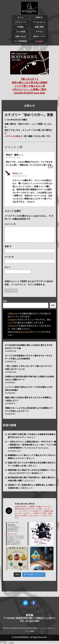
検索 (5, 304)
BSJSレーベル (39, 36)
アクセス (39, 32)
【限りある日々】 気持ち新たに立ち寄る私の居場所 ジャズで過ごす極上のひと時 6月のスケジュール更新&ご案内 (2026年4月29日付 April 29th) (29, 86)
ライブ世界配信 (21, 41)
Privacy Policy (42, 631)
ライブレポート (39, 22)
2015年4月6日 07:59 (20, 176)
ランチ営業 (21, 32)
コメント (10, 224)
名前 (8, 250)
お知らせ (39, 17)
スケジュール (21, 22)
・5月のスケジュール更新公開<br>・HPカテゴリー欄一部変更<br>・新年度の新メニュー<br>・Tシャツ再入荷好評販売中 (32, 448)
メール (9, 260)
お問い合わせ (21, 36)
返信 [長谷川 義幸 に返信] (51, 167)
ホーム (21, 17)
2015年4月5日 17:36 (13, 158)
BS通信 (20, 27)
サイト (8, 270)
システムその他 (11, 136)
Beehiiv (35, 476)
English (39, 41)
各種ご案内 (39, 27)
